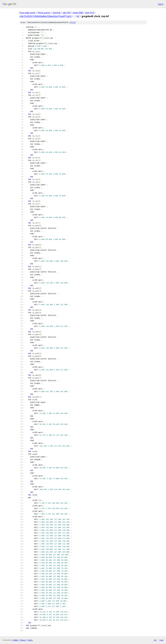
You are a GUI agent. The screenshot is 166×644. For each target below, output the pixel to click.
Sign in (161, 4)
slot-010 (89, 13)
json (161, 640)
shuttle (57, 13)
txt (155, 640)
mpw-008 (78, 13)
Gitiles (16, 640)
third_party (44, 13)
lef (78, 16)
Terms (30, 640)
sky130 (67, 13)
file (73, 22)
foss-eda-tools (27, 13)
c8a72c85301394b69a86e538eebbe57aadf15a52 (46, 16)
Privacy (23, 640)
